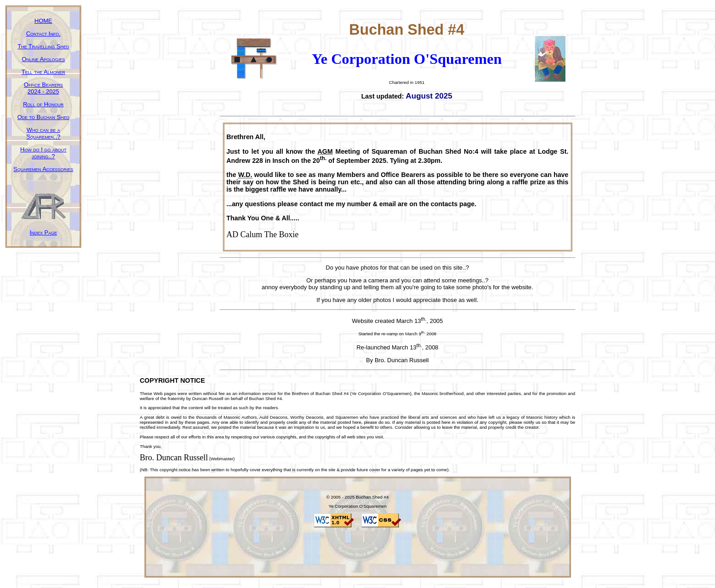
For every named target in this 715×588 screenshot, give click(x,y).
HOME (44, 21)
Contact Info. (43, 34)
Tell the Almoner (43, 72)
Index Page (43, 232)
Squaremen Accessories (43, 169)
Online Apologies (44, 59)
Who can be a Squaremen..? (43, 133)
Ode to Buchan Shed (43, 117)
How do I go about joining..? (43, 153)
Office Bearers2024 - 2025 (43, 88)
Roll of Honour (43, 104)
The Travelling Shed (44, 46)
